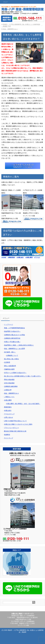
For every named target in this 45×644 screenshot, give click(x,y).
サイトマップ (9, 438)
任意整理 (7, 362)
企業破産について (12, 355)
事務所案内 (8, 407)
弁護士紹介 (8, 411)
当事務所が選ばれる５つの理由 (14, 335)
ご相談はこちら (9, 397)
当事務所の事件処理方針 (12, 338)
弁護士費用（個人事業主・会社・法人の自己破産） (23, 404)
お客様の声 (8, 390)
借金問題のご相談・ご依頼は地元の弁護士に (19, 345)
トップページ (9, 325)
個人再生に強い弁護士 (12, 359)
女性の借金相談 (9, 383)
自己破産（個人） (10, 352)
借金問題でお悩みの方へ (12, 331)
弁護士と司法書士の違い (12, 342)
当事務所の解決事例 (11, 386)
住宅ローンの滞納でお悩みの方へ (15, 373)
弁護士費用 (8, 400)
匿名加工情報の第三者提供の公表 (15, 431)
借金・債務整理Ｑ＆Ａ (11, 393)
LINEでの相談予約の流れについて (15, 421)
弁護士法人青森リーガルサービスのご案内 (18, 424)
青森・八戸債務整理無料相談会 (14, 328)
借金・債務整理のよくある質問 (14, 349)
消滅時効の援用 (9, 369)
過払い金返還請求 (10, 366)
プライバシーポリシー (12, 428)
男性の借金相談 (9, 380)
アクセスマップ (9, 414)
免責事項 (7, 435)
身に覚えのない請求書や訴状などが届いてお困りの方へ (23, 376)
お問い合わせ (9, 417)
